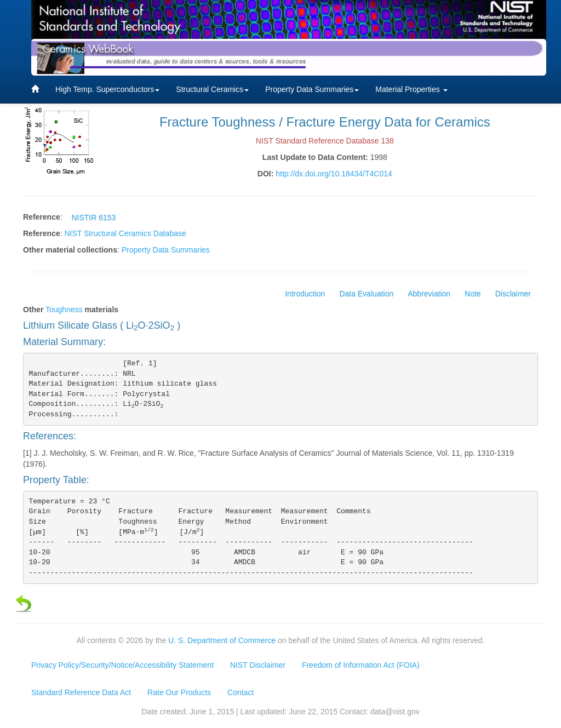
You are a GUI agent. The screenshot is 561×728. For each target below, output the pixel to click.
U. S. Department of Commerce (222, 640)
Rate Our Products (179, 692)
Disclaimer (513, 294)
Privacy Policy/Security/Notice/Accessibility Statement (122, 665)
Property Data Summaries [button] (312, 89)
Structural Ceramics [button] (212, 89)
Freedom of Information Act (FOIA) (361, 665)
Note (473, 294)
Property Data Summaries (166, 250)
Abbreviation (429, 294)
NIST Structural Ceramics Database (125, 233)
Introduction (305, 294)
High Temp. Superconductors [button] (107, 89)
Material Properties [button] (411, 89)
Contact (241, 692)
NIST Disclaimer (258, 665)
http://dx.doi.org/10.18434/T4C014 (334, 174)
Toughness (64, 309)
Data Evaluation (366, 294)
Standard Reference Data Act (81, 692)
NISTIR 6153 (93, 217)
